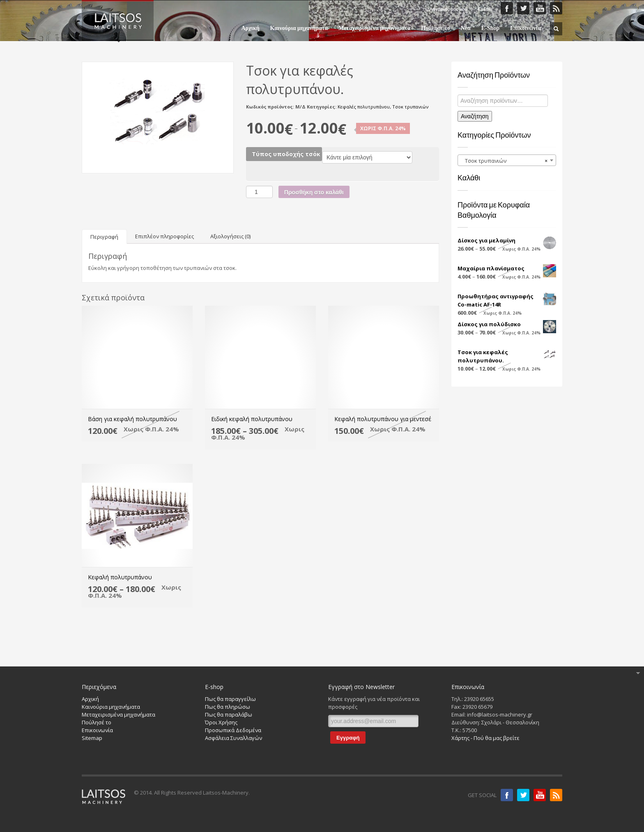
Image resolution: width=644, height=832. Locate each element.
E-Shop (488, 28)
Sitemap (92, 738)
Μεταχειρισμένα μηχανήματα (374, 28)
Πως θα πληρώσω (228, 707)
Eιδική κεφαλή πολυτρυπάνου (252, 419)
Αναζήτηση (475, 116)
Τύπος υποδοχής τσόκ (286, 154)
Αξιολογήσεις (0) (230, 236)
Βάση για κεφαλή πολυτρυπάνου (132, 419)
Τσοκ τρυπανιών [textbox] (504, 161)
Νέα (466, 28)
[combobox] (507, 160)
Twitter (523, 8)
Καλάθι (485, 9)
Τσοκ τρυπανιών (410, 107)
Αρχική (250, 28)
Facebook (507, 795)
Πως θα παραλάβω (229, 714)
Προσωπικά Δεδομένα (233, 730)
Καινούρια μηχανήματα (299, 28)
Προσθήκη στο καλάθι (314, 192)
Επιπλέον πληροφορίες (164, 236)
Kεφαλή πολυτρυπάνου (120, 577)
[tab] (104, 236)
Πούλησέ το (97, 722)
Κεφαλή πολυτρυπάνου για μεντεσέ (383, 419)
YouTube (540, 8)
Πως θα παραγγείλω (230, 699)
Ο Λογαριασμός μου (446, 9)
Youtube (540, 795)
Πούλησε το (436, 28)
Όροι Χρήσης (221, 722)
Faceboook (507, 8)
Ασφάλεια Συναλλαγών (233, 738)
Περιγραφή (104, 237)
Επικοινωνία (526, 28)
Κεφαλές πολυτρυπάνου (364, 107)
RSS (556, 8)
